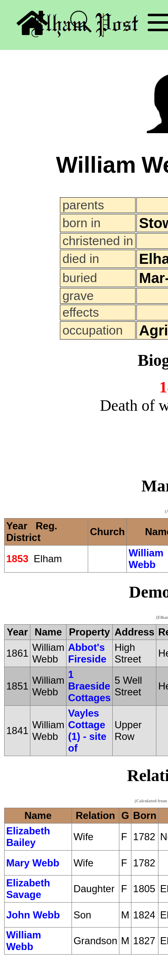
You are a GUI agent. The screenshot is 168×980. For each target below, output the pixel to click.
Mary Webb (33, 863)
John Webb (33, 915)
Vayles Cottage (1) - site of (87, 731)
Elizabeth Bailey (28, 837)
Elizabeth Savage (28, 889)
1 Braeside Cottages (90, 686)
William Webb (146, 559)
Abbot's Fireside (87, 653)
